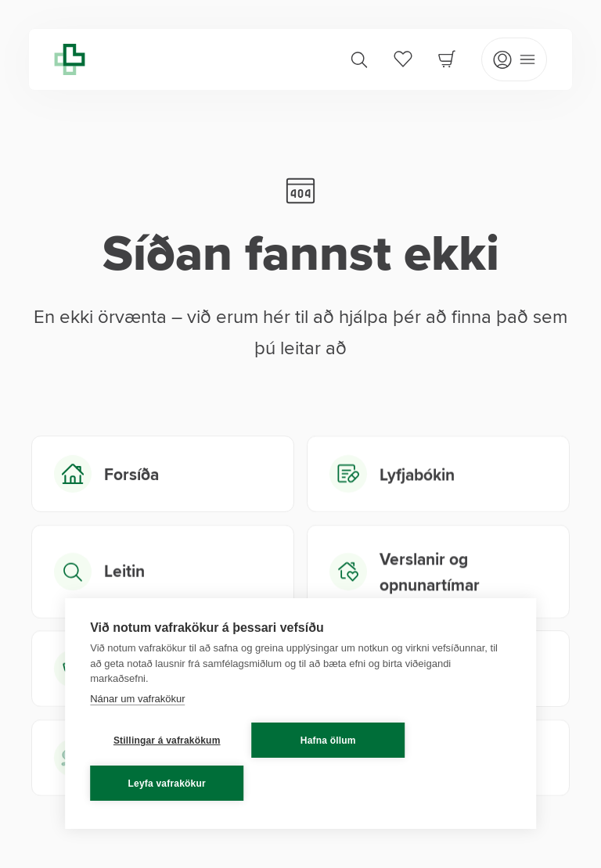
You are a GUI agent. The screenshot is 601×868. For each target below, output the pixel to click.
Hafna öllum (328, 741)
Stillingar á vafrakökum (167, 741)
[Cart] (447, 59)
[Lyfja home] (70, 59)
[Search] (359, 59)
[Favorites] (403, 59)
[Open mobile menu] (514, 59)
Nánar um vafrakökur (137, 699)
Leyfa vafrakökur (167, 784)
